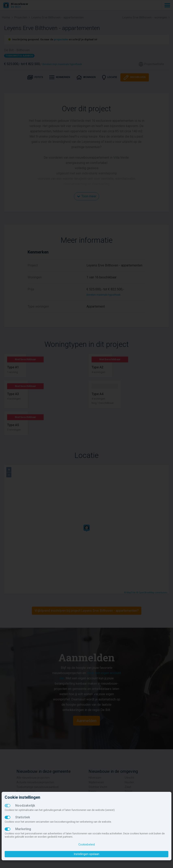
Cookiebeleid (87, 844)
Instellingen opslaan (87, 854)
